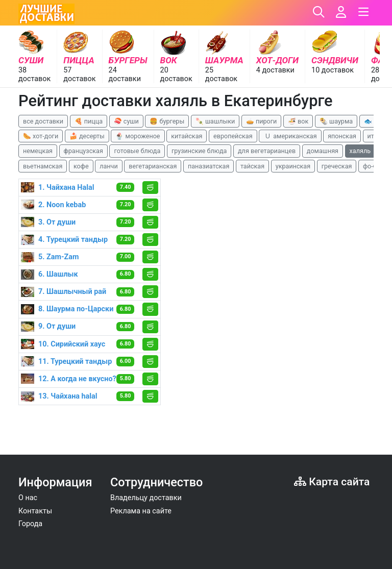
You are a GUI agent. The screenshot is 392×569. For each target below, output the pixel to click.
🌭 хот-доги (41, 136)
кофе (81, 166)
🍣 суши (126, 121)
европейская (233, 136)
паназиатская (209, 166)
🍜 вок (298, 121)
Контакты (35, 511)
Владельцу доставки (146, 498)
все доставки (43, 121)
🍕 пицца (89, 121)
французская (83, 151)
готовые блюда (137, 151)
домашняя (323, 151)
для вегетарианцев (267, 151)
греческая (337, 166)
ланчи (109, 166)
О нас (28, 498)
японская (342, 136)
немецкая (38, 151)
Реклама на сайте (141, 511)
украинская (293, 166)
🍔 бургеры (167, 121)
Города (30, 524)
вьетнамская (43, 166)
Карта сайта (332, 481)
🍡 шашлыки (215, 121)
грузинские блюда (199, 151)
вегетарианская (153, 166)
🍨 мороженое (138, 136)
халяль (360, 151)
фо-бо (372, 166)
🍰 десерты (87, 136)
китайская (187, 136)
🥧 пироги (261, 121)
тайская (252, 166)
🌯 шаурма (336, 121)
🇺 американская (290, 136)
